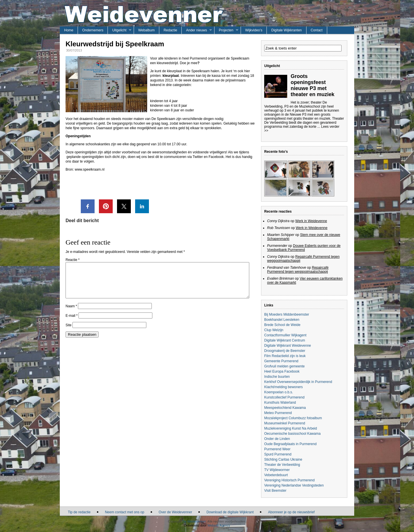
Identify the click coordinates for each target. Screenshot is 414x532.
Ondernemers (93, 30)
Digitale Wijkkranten (286, 30)
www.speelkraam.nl (90, 169)
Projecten (226, 30)
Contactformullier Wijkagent (285, 335)
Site (69, 332)
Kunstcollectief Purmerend (284, 397)
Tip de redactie (79, 512)
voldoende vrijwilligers (209, 152)
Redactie (170, 30)
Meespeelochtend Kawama (285, 408)
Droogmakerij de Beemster (285, 351)
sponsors (87, 128)
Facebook (216, 157)
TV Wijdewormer (277, 470)
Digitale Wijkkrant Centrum (285, 340)
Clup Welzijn (274, 330)
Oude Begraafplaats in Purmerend (290, 444)
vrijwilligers (85, 123)
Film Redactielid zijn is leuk (285, 356)
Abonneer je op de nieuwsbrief (291, 512)
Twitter (198, 157)
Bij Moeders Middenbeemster (287, 314)
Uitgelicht (119, 30)
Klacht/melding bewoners (283, 387)
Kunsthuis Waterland (280, 403)
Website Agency (219, 525)
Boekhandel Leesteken (282, 320)
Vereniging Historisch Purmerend (289, 480)
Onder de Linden (277, 439)
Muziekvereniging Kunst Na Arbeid (291, 428)
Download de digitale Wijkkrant (230, 512)
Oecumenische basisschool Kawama (292, 434)
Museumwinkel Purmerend (285, 423)
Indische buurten (277, 377)
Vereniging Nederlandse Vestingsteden (294, 485)
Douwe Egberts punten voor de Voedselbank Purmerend (304, 248)
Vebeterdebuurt (276, 475)
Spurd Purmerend (278, 454)
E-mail (72, 323)
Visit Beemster (275, 491)
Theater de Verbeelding (282, 465)
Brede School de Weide (282, 325)
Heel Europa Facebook (282, 371)
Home (69, 30)
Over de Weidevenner (176, 512)
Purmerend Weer (277, 449)
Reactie (73, 260)
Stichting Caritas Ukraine (283, 459)
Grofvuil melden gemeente (284, 366)
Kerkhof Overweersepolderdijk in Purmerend (298, 382)
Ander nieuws (197, 30)
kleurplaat (171, 76)
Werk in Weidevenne (311, 221)
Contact (317, 30)
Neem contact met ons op (125, 512)
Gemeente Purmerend (281, 361)
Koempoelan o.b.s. (279, 392)
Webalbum (146, 30)
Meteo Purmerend (278, 413)
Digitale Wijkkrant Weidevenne (288, 346)
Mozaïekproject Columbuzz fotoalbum (293, 418)
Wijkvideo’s (254, 30)
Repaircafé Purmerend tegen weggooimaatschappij (298, 270)
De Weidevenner (194, 521)
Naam (71, 313)
